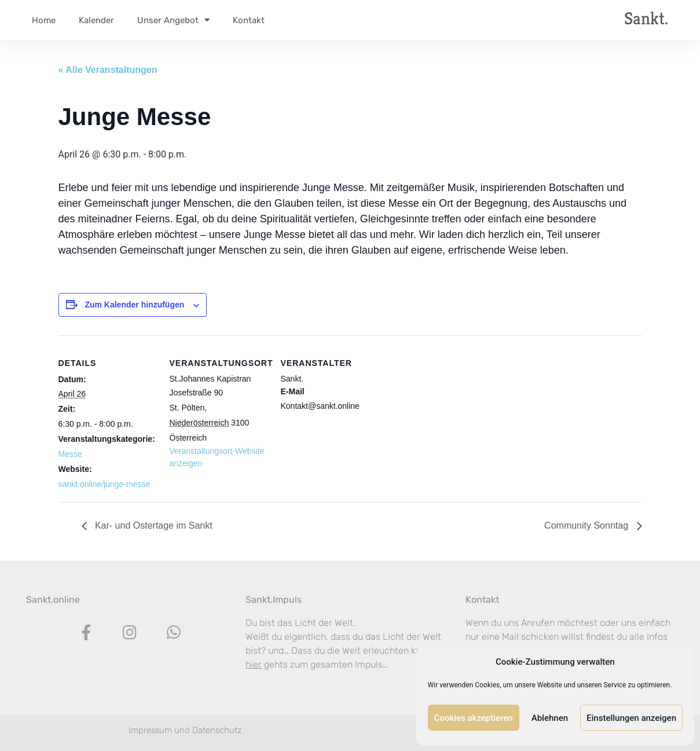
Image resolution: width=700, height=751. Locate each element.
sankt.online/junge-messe (105, 484)
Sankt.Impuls (274, 600)
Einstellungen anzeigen (631, 718)
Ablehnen (550, 718)
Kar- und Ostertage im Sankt (153, 525)
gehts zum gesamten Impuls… (317, 664)
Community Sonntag (587, 525)
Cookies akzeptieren (474, 718)
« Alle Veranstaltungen (108, 70)
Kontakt (482, 600)
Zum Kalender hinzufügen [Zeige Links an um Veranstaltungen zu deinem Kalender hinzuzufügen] (134, 305)
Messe (70, 454)
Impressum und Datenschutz (185, 730)
